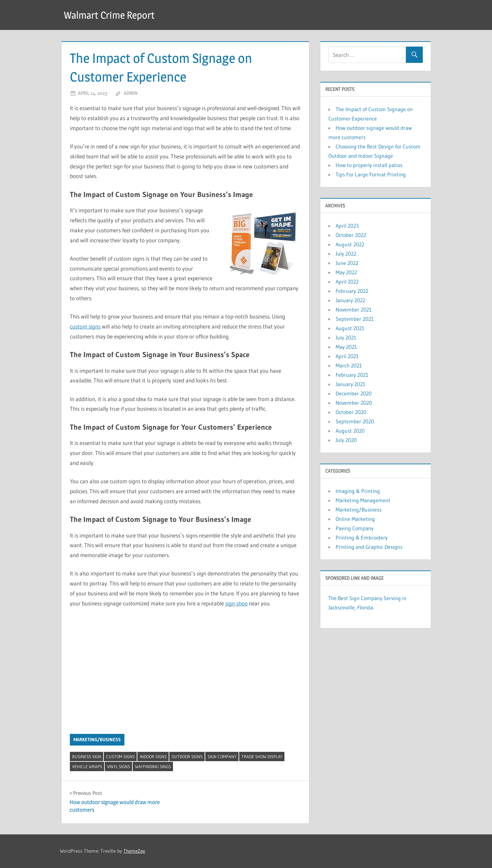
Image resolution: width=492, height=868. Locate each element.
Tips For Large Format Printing (371, 174)
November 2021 (354, 310)
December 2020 (354, 393)
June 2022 (347, 263)
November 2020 (354, 403)
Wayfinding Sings (153, 766)
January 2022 (350, 300)
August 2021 (350, 328)
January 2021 (350, 384)
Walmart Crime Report (113, 15)
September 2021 (355, 319)
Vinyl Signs (119, 766)
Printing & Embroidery (362, 538)
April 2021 (347, 356)
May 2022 (346, 272)
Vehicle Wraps (87, 766)
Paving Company (355, 528)
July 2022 (346, 254)
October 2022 (351, 235)
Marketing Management (363, 500)
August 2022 (350, 244)
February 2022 (352, 291)
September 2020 (355, 421)
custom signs (85, 326)
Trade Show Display (262, 757)
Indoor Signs (153, 757)
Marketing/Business (97, 740)
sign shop (236, 603)
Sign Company (222, 757)
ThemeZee (134, 851)
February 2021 (352, 375)
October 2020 (351, 412)
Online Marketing (355, 519)
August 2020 (350, 431)
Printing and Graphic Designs (369, 547)
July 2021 (346, 337)
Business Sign (87, 757)
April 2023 (347, 226)
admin (131, 93)
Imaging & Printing (358, 491)
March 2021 (349, 365)
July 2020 (346, 440)
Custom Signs (120, 757)
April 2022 (347, 282)
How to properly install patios (369, 165)
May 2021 (346, 347)
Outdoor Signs (187, 757)
